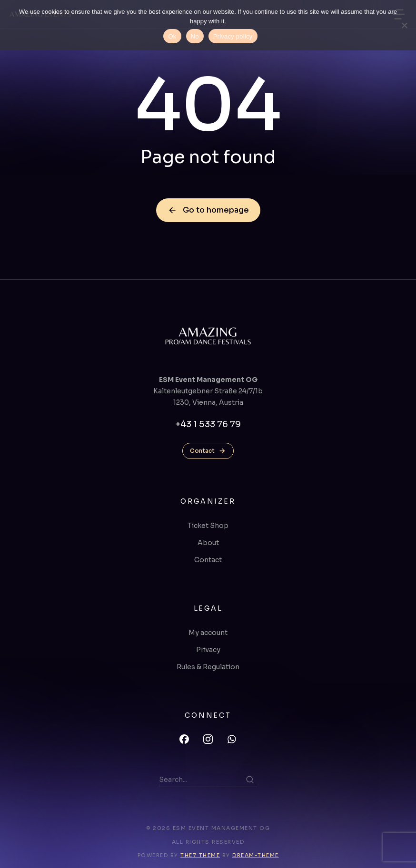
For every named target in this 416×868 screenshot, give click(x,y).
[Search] (250, 780)
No (195, 36)
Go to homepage (208, 210)
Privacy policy (233, 36)
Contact (208, 451)
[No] (404, 25)
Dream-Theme (256, 855)
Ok (172, 36)
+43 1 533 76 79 (208, 424)
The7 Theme (200, 855)
